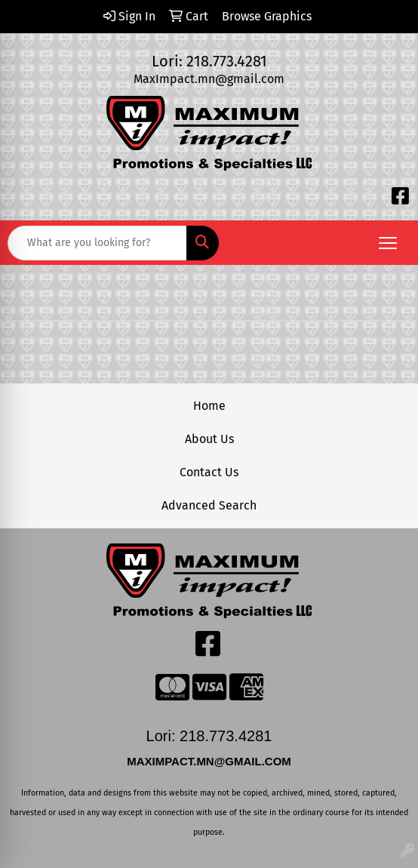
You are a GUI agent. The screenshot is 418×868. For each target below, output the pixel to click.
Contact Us (209, 472)
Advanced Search (209, 505)
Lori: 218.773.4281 (209, 61)
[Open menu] (388, 243)
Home (209, 406)
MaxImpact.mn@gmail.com (209, 79)
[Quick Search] (97, 243)
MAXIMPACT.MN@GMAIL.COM (211, 761)
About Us (209, 439)
